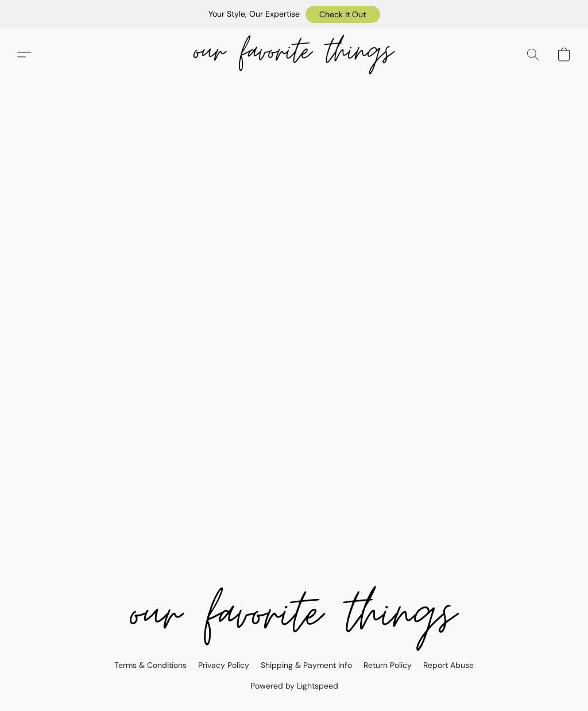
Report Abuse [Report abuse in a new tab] (448, 665)
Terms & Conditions (150, 665)
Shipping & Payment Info (306, 665)
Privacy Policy (224, 665)
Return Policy (388, 665)
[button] (343, 14)
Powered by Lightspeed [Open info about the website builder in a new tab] (294, 686)
